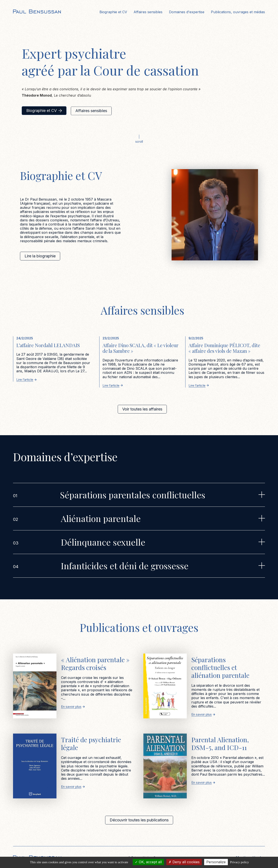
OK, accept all (148, 862)
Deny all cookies (184, 862)
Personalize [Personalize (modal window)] (216, 862)
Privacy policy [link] (239, 862)
